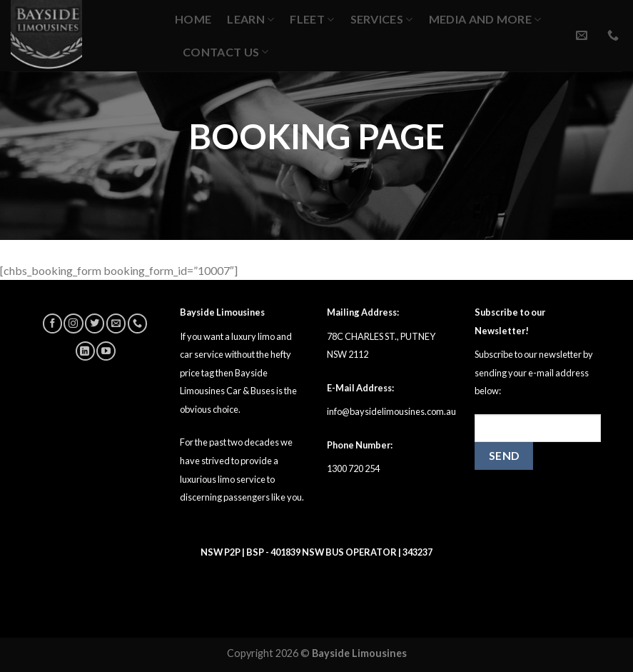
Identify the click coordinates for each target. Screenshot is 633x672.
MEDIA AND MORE (485, 19)
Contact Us (226, 52)
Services (382, 19)
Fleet (312, 19)
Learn (250, 19)
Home (193, 19)
